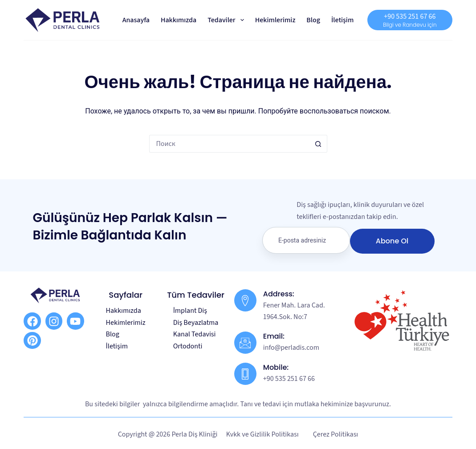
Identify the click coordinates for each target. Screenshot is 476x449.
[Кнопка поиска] (318, 144)
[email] (306, 240)
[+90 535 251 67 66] (410, 20)
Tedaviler (228, 20)
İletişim (342, 20)
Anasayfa (136, 20)
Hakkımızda (179, 20)
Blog (313, 20)
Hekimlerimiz (275, 20)
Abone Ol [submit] (392, 241)
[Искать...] (229, 144)
